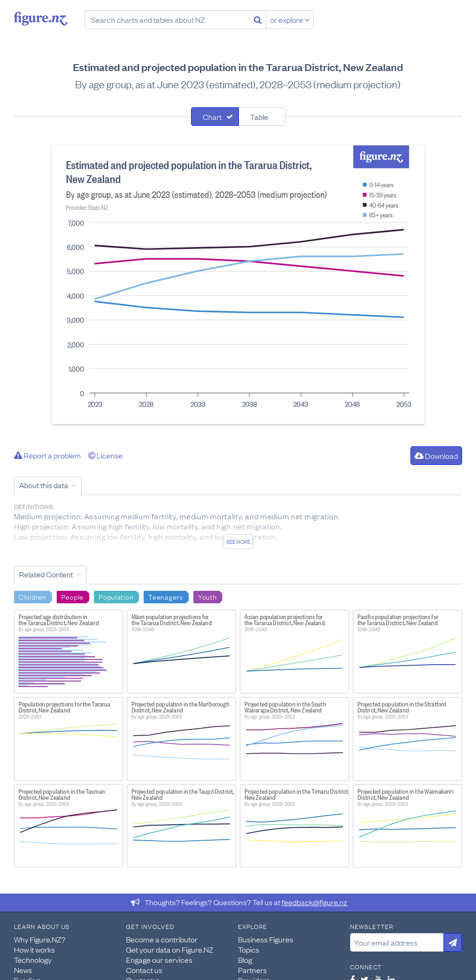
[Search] (258, 20)
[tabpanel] (238, 285)
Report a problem (47, 455)
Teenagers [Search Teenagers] (165, 596)
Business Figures (266, 939)
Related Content (46, 574)
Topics (249, 949)
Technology (33, 960)
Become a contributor (162, 939)
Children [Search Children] (33, 596)
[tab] (215, 117)
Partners (252, 970)
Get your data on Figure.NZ (170, 949)
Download (436, 456)
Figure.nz (41, 19)
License (106, 455)
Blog (245, 960)
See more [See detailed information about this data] (238, 542)
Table (259, 117)
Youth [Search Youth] (208, 596)
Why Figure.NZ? (40, 939)
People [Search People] (73, 596)
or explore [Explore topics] (290, 20)
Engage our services (159, 960)
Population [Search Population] (116, 596)
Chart (212, 117)
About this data (44, 485)
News (23, 970)
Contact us (144, 970)
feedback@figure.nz (314, 902)
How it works (34, 949)
